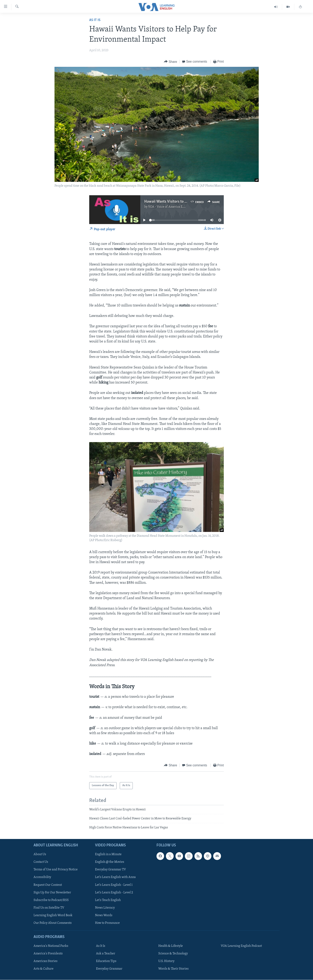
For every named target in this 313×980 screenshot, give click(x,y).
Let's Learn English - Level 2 (114, 892)
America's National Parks (51, 946)
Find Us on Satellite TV (49, 908)
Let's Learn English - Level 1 (114, 885)
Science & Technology (173, 954)
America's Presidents (48, 954)
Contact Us (41, 862)
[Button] (170, 62)
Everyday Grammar (109, 969)
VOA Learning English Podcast (241, 946)
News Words (104, 915)
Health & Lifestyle (171, 946)
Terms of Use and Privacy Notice (56, 870)
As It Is (95, 20)
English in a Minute (108, 854)
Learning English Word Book (53, 915)
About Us (40, 854)
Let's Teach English (108, 900)
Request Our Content (48, 885)
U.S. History (166, 961)
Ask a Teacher (106, 954)
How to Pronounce (107, 923)
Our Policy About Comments (53, 923)
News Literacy (105, 908)
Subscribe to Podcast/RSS (51, 900)
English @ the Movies (110, 862)
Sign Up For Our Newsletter (52, 892)
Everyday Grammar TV (110, 870)
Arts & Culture (44, 969)
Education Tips (106, 961)
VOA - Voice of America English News (174, 207)
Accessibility (42, 877)
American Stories (46, 961)
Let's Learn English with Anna (115, 877)
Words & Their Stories (173, 969)
